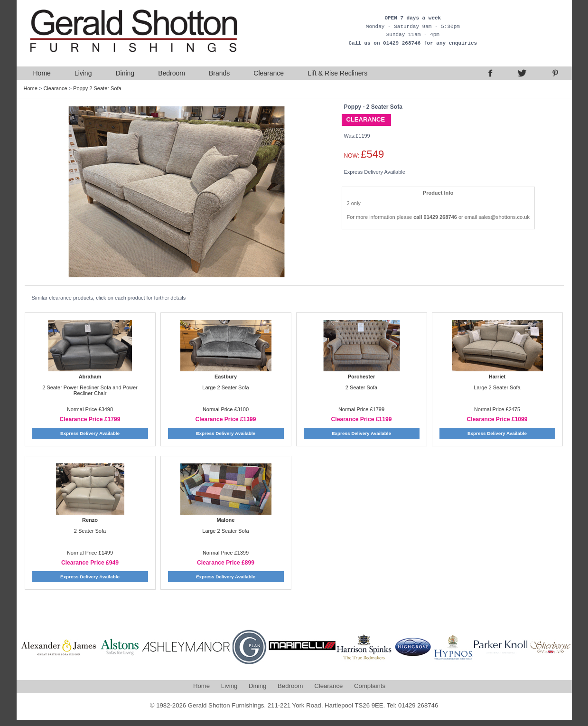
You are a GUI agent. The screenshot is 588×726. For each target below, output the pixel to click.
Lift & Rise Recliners (337, 73)
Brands (219, 73)
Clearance (269, 73)
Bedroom (172, 73)
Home (42, 73)
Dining (125, 73)
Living (83, 73)
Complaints (370, 686)
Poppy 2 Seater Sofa (97, 88)
